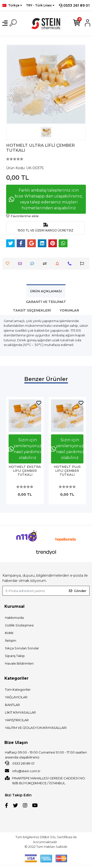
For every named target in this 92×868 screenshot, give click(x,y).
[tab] (46, 291)
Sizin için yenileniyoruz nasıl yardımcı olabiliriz (25, 449)
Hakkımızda (14, 618)
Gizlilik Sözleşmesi (19, 625)
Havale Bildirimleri (19, 663)
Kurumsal (14, 606)
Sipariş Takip (15, 656)
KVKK (9, 633)
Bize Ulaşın (16, 743)
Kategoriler (16, 678)
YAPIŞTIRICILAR (17, 720)
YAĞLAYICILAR (16, 697)
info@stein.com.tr (23, 771)
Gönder (78, 591)
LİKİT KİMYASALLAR (20, 712)
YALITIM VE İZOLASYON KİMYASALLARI (36, 728)
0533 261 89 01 (74, 5)
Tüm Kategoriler (18, 689)
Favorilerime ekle (22, 216)
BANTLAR (12, 705)
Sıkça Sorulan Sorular (22, 648)
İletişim (11, 640)
